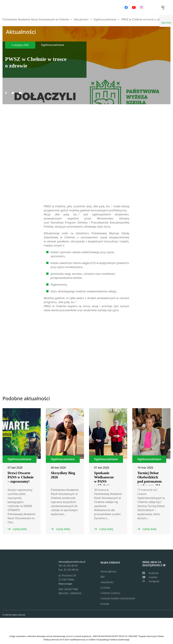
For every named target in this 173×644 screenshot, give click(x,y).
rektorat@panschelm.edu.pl (72, 562)
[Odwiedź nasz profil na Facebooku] (126, 8)
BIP (103, 577)
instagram (151, 581)
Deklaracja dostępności (154, 564)
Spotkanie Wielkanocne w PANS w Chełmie (104, 479)
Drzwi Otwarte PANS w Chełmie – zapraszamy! (21, 477)
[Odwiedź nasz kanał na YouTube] (134, 8)
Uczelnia (105, 588)
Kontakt (105, 604)
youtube (150, 577)
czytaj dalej (19, 529)
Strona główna (108, 571)
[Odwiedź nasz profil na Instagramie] (141, 8)
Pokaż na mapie (65, 584)
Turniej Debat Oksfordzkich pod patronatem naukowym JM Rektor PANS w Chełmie (150, 484)
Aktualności (107, 582)
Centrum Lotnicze (110, 593)
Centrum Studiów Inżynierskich (118, 598)
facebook (150, 573)
